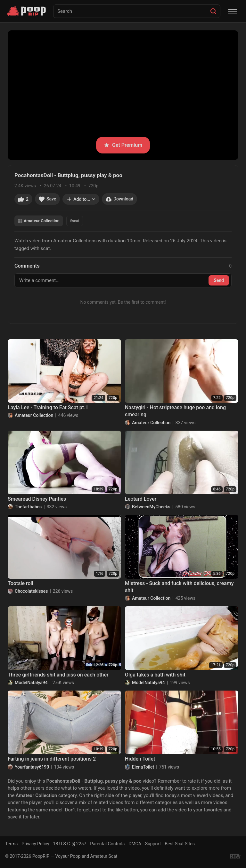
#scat (75, 221)
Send (219, 280)
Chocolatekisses (31, 591)
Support (153, 844)
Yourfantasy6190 (32, 767)
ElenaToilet (143, 767)
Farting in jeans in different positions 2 (52, 759)
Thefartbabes (28, 507)
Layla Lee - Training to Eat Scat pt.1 (48, 407)
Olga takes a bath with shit (155, 675)
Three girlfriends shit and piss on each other (58, 675)
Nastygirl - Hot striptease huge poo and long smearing (175, 411)
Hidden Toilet (140, 759)
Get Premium (123, 145)
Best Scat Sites (180, 844)
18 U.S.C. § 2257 (70, 844)
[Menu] (233, 11)
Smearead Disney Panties (37, 499)
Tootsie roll (20, 583)
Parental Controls (107, 844)
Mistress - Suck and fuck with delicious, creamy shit (179, 587)
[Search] (213, 11)
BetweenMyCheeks (151, 507)
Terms (11, 844)
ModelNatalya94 (31, 683)
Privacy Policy (35, 844)
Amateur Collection (39, 221)
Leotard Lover (141, 499)
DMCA (135, 844)
